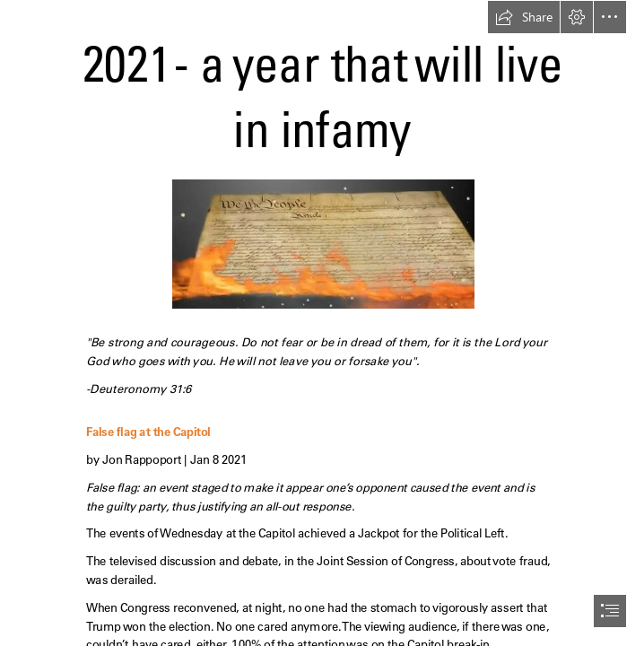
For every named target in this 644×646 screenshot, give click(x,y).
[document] (322, 323)
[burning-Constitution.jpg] (322, 243)
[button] (524, 17)
